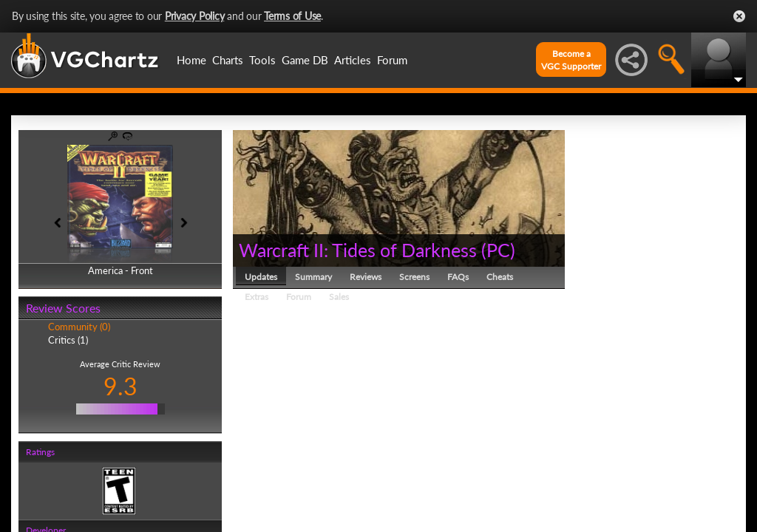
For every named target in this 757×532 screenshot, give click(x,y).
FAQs (458, 277)
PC (498, 250)
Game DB (305, 60)
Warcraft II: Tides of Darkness (358, 250)
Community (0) (79, 327)
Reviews (366, 277)
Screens (414, 277)
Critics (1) (68, 340)
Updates (261, 277)
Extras (257, 297)
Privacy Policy (195, 16)
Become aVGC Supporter (571, 60)
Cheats (500, 277)
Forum (392, 60)
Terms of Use (292, 16)
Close (739, 16)
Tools (262, 60)
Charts (228, 60)
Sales (339, 297)
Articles (353, 60)
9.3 (120, 386)
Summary (313, 277)
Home (191, 60)
